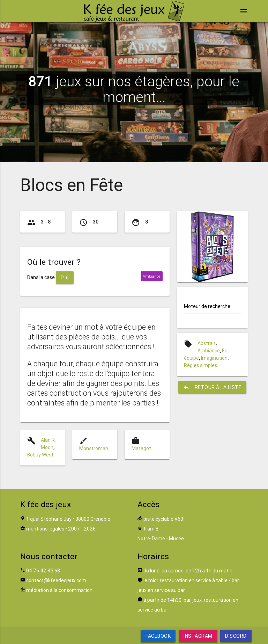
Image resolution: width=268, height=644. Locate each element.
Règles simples (200, 365)
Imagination (214, 358)
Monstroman (94, 448)
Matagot (141, 448)
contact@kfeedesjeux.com (56, 580)
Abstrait (207, 343)
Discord (236, 636)
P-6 (65, 278)
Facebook (158, 636)
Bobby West (40, 455)
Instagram (198, 636)
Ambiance (209, 351)
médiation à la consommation (59, 590)
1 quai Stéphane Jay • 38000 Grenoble (68, 519)
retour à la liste (213, 387)
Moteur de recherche (207, 306)
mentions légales (45, 529)
